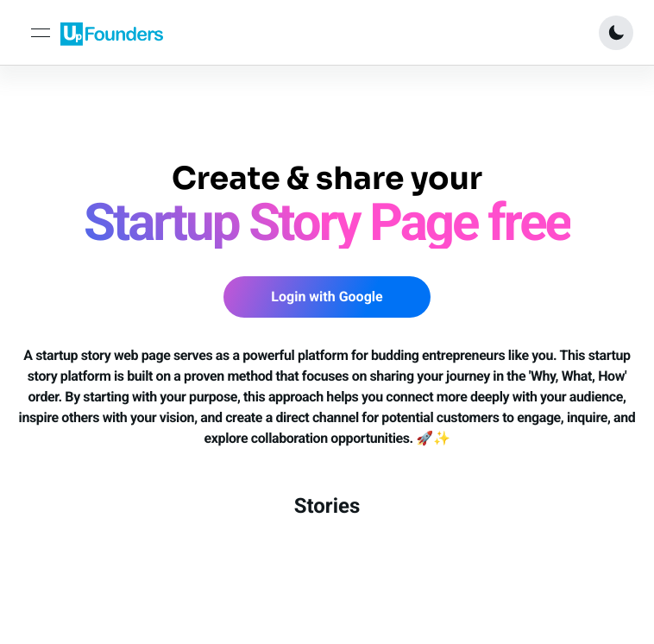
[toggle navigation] (41, 33)
